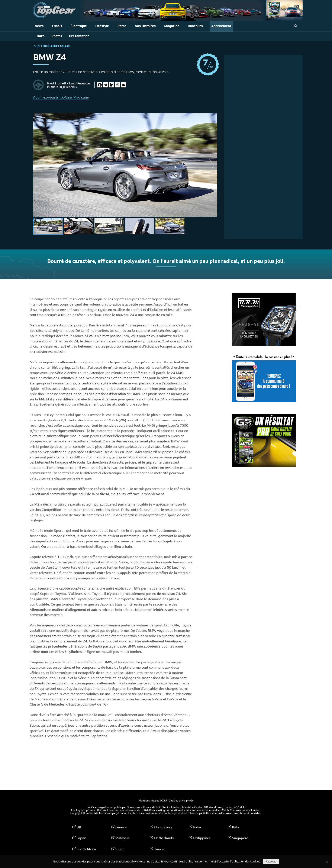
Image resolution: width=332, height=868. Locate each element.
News (39, 26)
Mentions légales (149, 800)
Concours (195, 26)
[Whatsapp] (118, 85)
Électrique (79, 26)
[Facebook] (100, 85)
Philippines (202, 838)
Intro (41, 36)
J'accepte (271, 862)
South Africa (86, 849)
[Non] (327, 862)
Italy (236, 827)
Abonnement (221, 26)
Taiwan (160, 849)
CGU (164, 800)
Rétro (122, 26)
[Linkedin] (112, 85)
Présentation (79, 36)
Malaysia (122, 838)
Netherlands (164, 838)
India (197, 827)
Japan (81, 838)
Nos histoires (145, 26)
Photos (57, 36)
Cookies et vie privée (181, 800)
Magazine (172, 26)
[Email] (124, 85)
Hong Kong (163, 827)
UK (79, 827)
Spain (120, 849)
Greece (121, 827)
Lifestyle (102, 26)
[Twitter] (106, 85)
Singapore (240, 838)
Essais (57, 26)
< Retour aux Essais (52, 46)
